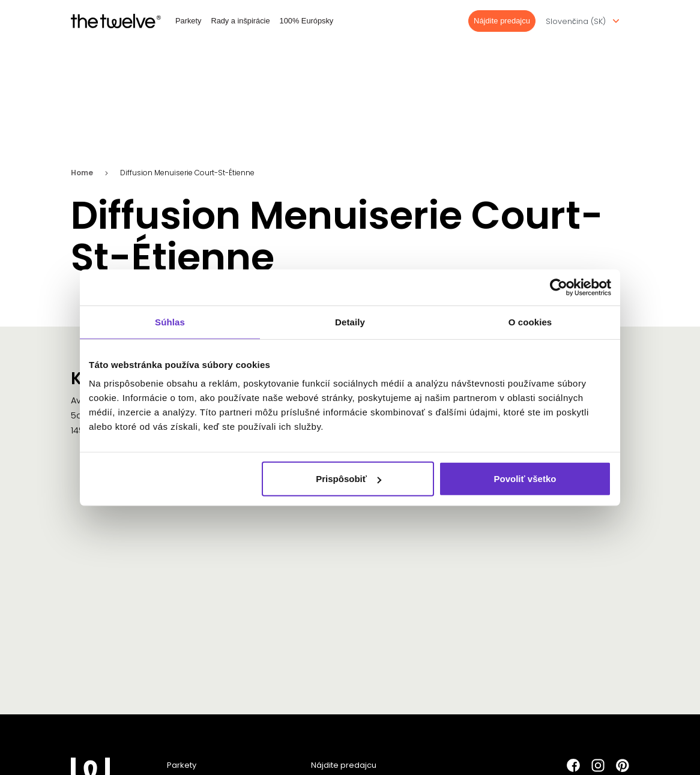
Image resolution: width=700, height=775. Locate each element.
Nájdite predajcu (502, 21)
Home (82, 174)
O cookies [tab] (530, 321)
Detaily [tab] (350, 321)
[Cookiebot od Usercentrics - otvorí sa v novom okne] (559, 287)
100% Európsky (307, 21)
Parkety (188, 21)
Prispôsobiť (348, 479)
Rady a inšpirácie (240, 21)
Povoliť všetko (525, 479)
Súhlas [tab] (170, 321)
